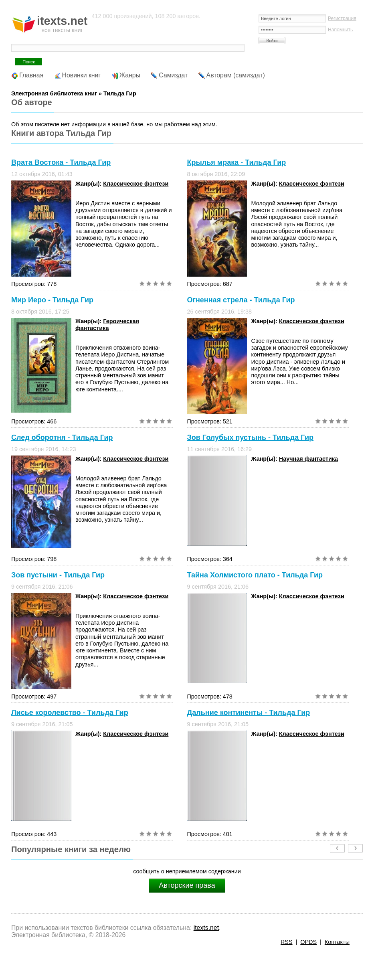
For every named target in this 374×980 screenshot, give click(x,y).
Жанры (130, 75)
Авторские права (187, 885)
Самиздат (173, 75)
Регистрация (342, 18)
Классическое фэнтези (136, 184)
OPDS (308, 942)
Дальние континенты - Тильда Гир (248, 713)
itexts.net (206, 928)
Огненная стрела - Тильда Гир (241, 300)
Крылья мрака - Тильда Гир (236, 162)
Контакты (337, 942)
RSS (287, 942)
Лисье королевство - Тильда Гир (70, 713)
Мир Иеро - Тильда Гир (52, 300)
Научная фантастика (308, 459)
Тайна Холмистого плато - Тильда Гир (255, 575)
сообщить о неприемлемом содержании (187, 871)
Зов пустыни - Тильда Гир (58, 575)
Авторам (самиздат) (236, 75)
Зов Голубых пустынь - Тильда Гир (250, 437)
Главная (31, 75)
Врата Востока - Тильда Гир (61, 162)
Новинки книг (82, 75)
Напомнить (340, 30)
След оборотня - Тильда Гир (62, 437)
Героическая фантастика (107, 325)
